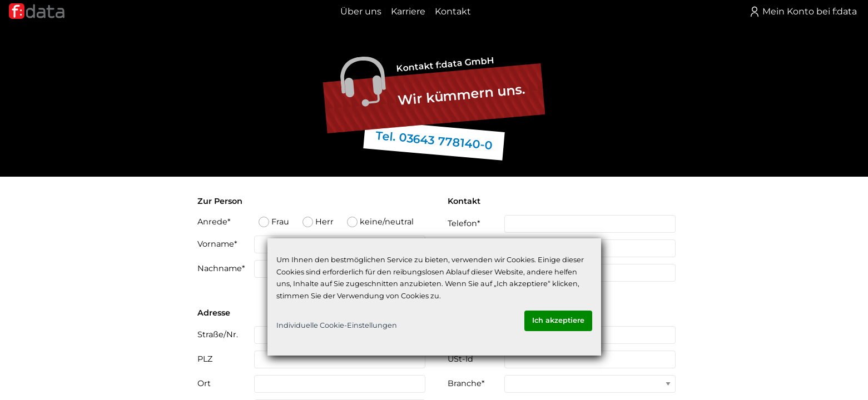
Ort (204, 383)
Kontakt (453, 11)
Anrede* (214, 222)
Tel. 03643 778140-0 (434, 140)
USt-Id (460, 359)
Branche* (466, 383)
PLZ (205, 359)
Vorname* (217, 244)
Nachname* (221, 268)
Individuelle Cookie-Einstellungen (337, 325)
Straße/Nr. (218, 334)
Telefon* (464, 223)
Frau (274, 222)
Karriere (408, 11)
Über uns (361, 11)
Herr (318, 222)
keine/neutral (380, 222)
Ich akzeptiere (558, 320)
